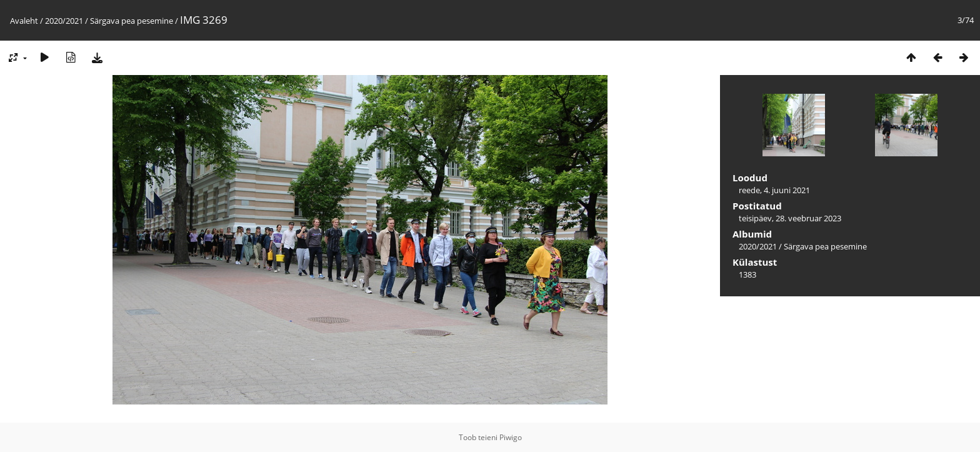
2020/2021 (64, 21)
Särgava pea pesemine (132, 21)
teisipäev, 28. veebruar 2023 (790, 218)
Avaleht (24, 21)
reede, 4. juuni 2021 (774, 190)
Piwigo (511, 437)
